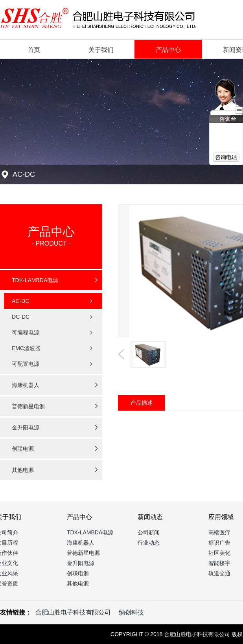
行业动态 (149, 543)
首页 (34, 50)
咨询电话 (226, 157)
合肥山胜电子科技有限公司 (73, 612)
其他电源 (78, 583)
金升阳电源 (81, 563)
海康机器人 (81, 543)
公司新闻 (149, 532)
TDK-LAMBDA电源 (90, 532)
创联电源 (78, 573)
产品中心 (168, 50)
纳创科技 (131, 612)
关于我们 (101, 50)
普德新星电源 (83, 553)
